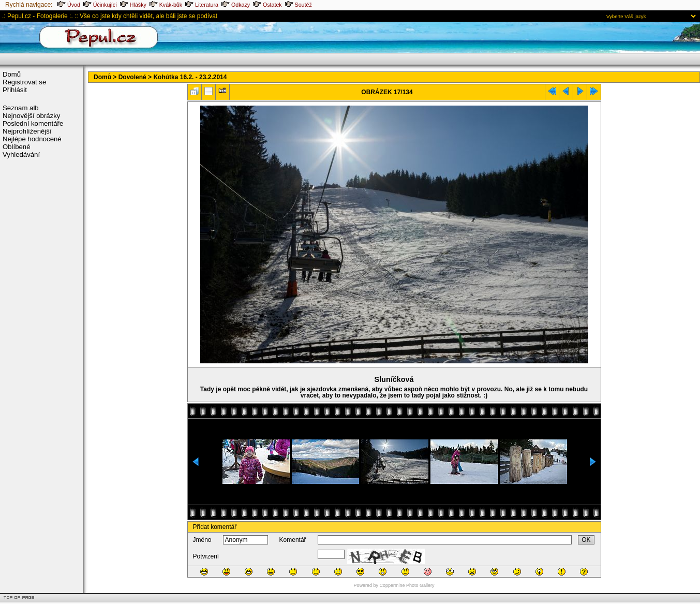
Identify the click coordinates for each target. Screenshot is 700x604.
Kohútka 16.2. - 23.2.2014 (190, 77)
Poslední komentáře (33, 123)
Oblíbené (17, 147)
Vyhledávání (21, 154)
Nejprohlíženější (27, 131)
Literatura (202, 5)
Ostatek (267, 5)
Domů (12, 74)
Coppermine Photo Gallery (407, 585)
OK (586, 540)
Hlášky (133, 5)
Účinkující (100, 5)
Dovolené (132, 77)
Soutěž (299, 5)
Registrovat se (24, 82)
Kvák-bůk (166, 5)
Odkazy (236, 5)
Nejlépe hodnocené (32, 139)
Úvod (69, 5)
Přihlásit (15, 90)
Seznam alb (21, 108)
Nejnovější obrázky (31, 116)
